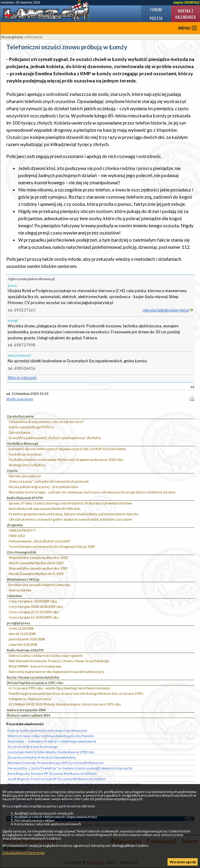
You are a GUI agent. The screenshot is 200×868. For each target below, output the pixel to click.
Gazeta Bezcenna (20, 416)
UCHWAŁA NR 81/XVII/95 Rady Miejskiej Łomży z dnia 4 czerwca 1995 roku (65, 704)
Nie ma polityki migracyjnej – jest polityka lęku (43, 487)
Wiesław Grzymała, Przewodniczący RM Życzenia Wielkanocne (56, 763)
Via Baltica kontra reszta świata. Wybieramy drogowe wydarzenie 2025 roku (66, 460)
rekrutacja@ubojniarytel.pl (166, 310)
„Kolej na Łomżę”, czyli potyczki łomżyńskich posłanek (49, 481)
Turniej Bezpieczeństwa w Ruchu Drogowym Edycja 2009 (52, 546)
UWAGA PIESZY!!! (22, 530)
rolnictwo (14, 596)
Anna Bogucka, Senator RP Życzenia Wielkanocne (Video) (52, 773)
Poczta (156, 18)
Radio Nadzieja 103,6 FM (25, 650)
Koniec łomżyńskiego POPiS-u (31, 427)
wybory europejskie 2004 (26, 710)
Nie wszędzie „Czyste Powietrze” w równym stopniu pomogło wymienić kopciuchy (70, 768)
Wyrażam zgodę (183, 862)
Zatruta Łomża (20, 432)
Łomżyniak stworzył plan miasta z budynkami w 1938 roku (51, 752)
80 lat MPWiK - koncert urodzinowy (35, 666)
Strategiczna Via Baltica (27, 465)
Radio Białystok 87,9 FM (25, 498)
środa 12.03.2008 (21, 628)
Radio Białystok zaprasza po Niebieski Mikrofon (45, 509)
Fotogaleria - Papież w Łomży (30, 699)
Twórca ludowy (20, 590)
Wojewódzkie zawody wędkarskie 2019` (38, 568)
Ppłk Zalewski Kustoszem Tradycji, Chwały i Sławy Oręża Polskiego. (59, 661)
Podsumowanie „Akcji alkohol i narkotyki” (40, 541)
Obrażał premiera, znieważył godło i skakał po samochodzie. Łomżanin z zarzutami (70, 519)
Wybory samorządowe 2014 (28, 715)
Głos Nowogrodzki (22, 552)
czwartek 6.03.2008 (23, 644)
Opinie (12, 471)
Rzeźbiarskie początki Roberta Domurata (39, 585)
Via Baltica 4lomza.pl (23, 443)
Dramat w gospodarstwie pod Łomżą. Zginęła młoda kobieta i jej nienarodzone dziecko (73, 514)
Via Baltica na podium (25, 454)
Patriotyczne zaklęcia (25, 476)
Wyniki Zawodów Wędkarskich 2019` (36, 563)
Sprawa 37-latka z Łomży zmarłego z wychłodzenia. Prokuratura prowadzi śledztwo (70, 503)
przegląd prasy (18, 623)
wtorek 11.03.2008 (22, 634)
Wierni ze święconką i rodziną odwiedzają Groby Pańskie (51, 736)
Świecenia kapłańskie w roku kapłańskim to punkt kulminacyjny (57, 672)
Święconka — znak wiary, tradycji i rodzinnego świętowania (52, 741)
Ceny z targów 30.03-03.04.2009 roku (36, 606)
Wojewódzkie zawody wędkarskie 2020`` (39, 558)
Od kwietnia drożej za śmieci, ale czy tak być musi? (46, 422)
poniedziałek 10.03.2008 (27, 639)
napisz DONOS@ (187, 2)
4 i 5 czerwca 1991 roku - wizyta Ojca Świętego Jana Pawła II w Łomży (59, 688)
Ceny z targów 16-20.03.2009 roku (34, 617)
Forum (156, 9)
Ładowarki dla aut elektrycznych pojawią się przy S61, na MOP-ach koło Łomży (67, 449)
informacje (34, 37)
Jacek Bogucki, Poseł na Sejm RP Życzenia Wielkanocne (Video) (56, 779)
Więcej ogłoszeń (22, 378)
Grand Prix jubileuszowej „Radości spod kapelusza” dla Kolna (55, 438)
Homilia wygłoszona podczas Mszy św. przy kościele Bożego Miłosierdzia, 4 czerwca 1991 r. (76, 693)
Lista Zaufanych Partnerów (24, 853)
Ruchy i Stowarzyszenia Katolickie (33, 677)
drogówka (15, 525)
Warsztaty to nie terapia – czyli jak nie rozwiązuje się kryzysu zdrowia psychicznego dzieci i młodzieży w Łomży (92, 492)
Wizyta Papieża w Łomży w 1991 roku (35, 683)
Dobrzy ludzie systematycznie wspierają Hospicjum (47, 730)
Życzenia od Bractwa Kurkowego (33, 747)
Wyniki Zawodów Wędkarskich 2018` (36, 574)
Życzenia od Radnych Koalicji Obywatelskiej (42, 757)
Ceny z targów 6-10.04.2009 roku (33, 601)
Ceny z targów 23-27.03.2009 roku (34, 612)
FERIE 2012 (17, 536)
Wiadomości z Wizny (23, 579)
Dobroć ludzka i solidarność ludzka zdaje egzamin (46, 655)
